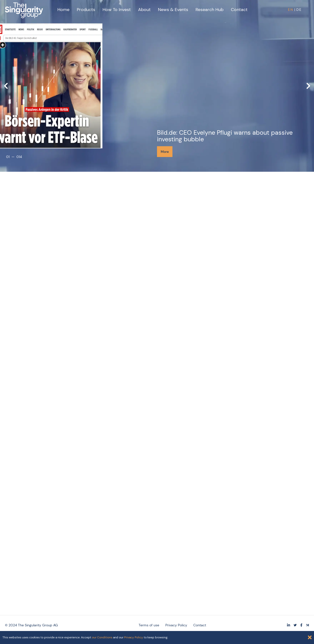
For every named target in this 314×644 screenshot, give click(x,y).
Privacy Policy (134, 637)
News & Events (173, 10)
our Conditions (102, 637)
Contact (239, 10)
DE (299, 10)
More (165, 152)
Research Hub (209, 10)
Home (63, 10)
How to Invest (117, 10)
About (144, 10)
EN (291, 10)
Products (86, 10)
